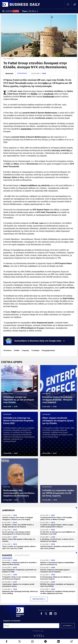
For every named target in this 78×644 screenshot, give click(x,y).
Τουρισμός (26, 351)
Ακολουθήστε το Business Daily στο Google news (35, 341)
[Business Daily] (20, 612)
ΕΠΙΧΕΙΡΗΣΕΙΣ (22, 73)
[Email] (31, 626)
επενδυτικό (49, 94)
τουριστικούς (26, 129)
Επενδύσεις (8, 351)
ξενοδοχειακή (49, 97)
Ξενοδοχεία (36, 351)
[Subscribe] (67, 626)
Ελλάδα (34, 94)
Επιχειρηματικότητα (49, 351)
